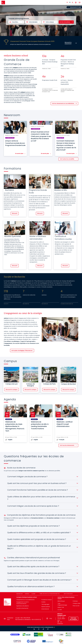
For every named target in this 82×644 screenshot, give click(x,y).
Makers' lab (61, 607)
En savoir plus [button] (19, 154)
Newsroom (19, 594)
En (70, 2)
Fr (67, 2)
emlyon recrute (68, 594)
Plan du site (76, 606)
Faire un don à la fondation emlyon (50, 594)
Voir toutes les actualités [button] (67, 159)
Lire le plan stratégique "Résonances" (22, 350)
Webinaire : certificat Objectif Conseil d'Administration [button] (65, 424)
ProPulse (75, 601)
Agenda (27, 594)
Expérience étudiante (23, 606)
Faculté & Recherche (22, 608)
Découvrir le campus (12, 390)
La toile (60, 610)
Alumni (33, 594)
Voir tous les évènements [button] (67, 445)
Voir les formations (65, 22)
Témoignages (45, 604)
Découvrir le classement (68, 43)
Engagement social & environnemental (23, 603)
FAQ (51, 618)
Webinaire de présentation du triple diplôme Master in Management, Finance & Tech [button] (15, 426)
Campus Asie (77, 603)
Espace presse (46, 607)
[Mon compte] (76, 3)
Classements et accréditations (25, 600)
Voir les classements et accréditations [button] (63, 103)
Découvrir (15, 213)
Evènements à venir (76, 7)
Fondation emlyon (47, 600)
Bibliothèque (61, 601)
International (45, 609)
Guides (43, 602)
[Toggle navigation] (79, 2)
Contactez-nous (10, 619)
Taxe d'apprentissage (62, 604)
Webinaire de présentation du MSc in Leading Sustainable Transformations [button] (40, 425)
